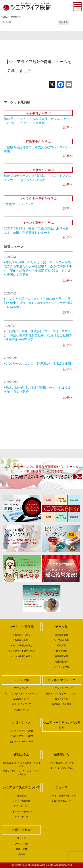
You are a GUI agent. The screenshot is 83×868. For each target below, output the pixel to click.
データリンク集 (62, 667)
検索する (63, 22)
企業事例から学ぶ (21, 635)
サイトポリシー (21, 806)
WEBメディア (21, 688)
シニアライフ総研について (21, 787)
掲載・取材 (21, 849)
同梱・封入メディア (21, 704)
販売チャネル (62, 699)
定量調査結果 (62, 656)
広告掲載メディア (21, 699)
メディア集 (21, 680)
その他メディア (21, 710)
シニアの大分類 (62, 640)
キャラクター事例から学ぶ (21, 651)
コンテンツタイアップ (62, 688)
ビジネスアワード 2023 (21, 742)
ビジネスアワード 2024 (21, 736)
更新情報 (15, 17)
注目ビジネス (21, 723)
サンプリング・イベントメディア (21, 694)
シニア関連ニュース (62, 801)
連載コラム (21, 754)
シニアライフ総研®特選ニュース (62, 796)
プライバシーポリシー (21, 812)
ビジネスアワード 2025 (21, 731)
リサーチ (21, 838)
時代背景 (62, 645)
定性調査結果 (62, 662)
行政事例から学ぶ (21, 640)
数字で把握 (62, 651)
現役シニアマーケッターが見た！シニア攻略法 (21, 773)
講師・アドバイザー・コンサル (62, 694)
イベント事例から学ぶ (21, 656)
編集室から (62, 754)
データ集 (62, 627)
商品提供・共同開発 (62, 704)
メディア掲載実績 (21, 801)
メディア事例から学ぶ (21, 645)
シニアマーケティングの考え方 (62, 725)
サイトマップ (21, 817)
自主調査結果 (62, 635)
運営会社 (21, 796)
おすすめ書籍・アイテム (62, 763)
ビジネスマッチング (62, 680)
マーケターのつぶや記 (62, 768)
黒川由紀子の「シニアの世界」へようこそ (21, 764)
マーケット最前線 (21, 627)
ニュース (62, 787)
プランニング (21, 844)
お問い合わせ (21, 830)
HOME (4, 17)
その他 (21, 854)
